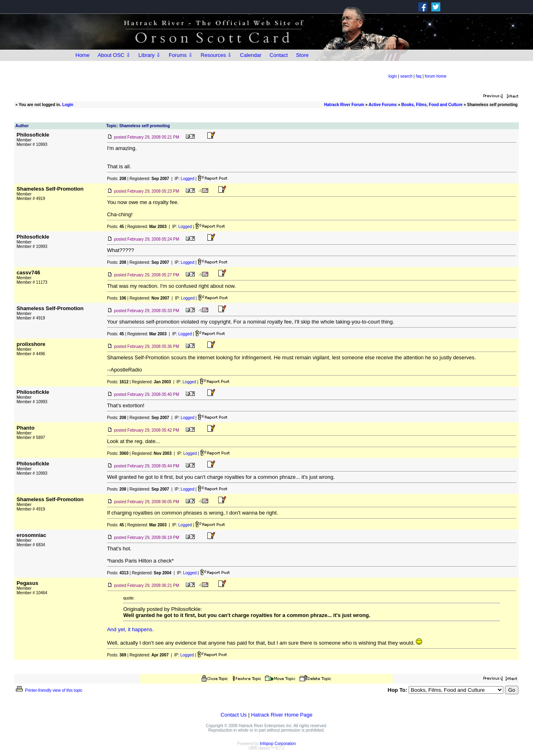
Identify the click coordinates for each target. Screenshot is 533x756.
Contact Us (234, 715)
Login (68, 105)
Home (83, 55)
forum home (436, 76)
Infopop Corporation (278, 744)
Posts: (116, 179)
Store (302, 55)
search (407, 76)
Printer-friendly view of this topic (49, 690)
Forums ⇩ (181, 55)
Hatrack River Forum (344, 105)
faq (419, 76)
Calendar (251, 55)
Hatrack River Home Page (282, 715)
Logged (188, 179)
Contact (279, 55)
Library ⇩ (150, 55)
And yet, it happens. (130, 629)
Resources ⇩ (216, 55)
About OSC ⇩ (114, 55)
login (393, 76)
